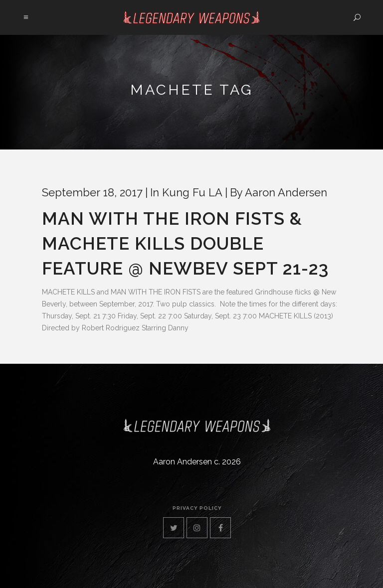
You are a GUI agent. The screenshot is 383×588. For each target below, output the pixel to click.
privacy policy (197, 508)
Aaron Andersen (286, 192)
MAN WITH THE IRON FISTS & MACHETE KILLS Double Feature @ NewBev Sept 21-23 (185, 243)
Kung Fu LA (192, 192)
